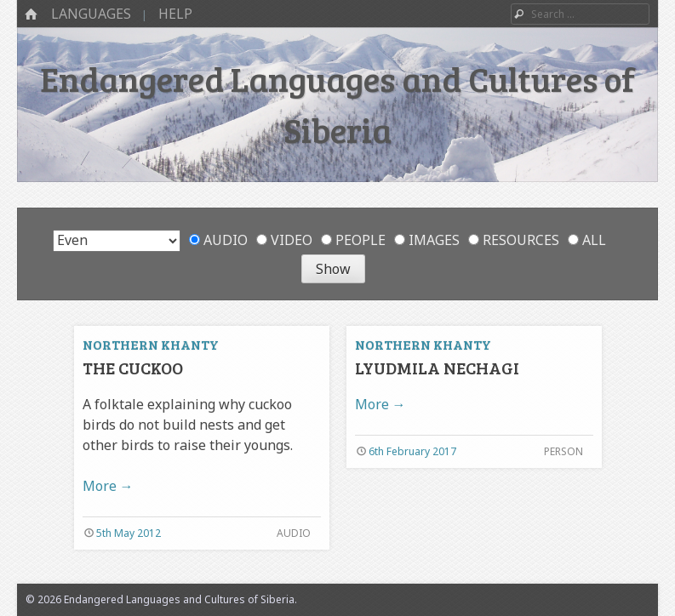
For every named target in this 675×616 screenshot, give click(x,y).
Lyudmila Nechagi (437, 368)
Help (175, 14)
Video (284, 240)
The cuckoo (133, 368)
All (587, 240)
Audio (218, 240)
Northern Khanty (151, 344)
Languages (91, 14)
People (353, 240)
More (108, 486)
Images (427, 240)
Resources (514, 240)
